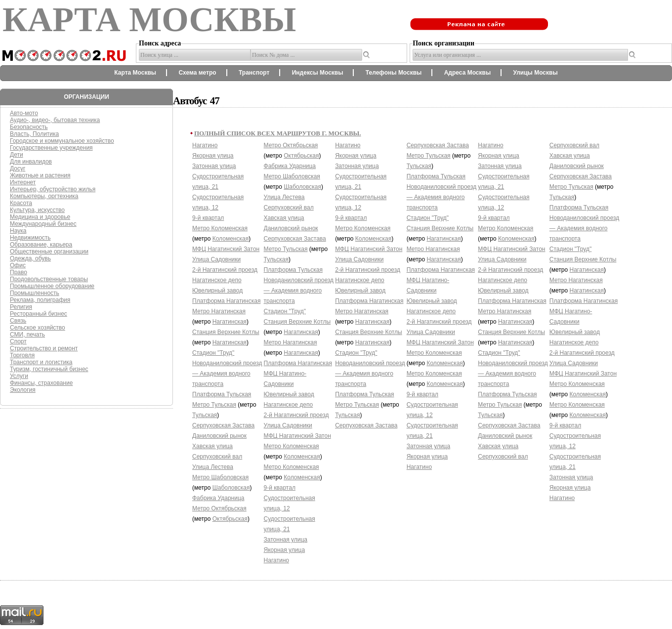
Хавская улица (212, 446)
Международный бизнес (43, 224)
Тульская (205, 415)
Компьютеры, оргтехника (44, 196)
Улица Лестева (213, 467)
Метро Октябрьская (219, 508)
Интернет (23, 182)
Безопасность (29, 127)
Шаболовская (231, 488)
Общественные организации (49, 252)
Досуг (18, 168)
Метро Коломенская (220, 228)
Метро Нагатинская (219, 311)
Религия (21, 307)
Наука (18, 231)
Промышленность (35, 293)
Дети (17, 155)
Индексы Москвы (318, 73)
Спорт (18, 341)
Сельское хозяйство (38, 328)
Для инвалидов (31, 162)
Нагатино (205, 145)
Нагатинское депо (217, 280)
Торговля (22, 355)
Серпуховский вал (217, 457)
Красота (21, 203)
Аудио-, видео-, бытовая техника (55, 120)
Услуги (19, 376)
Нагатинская (230, 322)
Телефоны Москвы (394, 73)
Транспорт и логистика (41, 362)
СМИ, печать (27, 335)
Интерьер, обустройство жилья (53, 189)
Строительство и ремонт (44, 348)
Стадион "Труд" (213, 353)
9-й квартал (208, 218)
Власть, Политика (34, 134)
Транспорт (254, 73)
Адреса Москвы (467, 73)
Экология (23, 390)
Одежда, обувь (30, 258)
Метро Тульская (214, 405)
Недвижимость (30, 238)
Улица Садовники (216, 259)
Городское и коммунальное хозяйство (62, 141)
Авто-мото (24, 113)
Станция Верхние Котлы (226, 332)
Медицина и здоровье (40, 217)
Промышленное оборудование (52, 286)
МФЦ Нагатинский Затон (226, 249)
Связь (18, 321)
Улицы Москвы (535, 73)
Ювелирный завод (217, 291)
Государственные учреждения (51, 148)
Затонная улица (214, 166)
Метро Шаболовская (220, 477)
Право (19, 272)
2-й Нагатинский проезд (225, 270)
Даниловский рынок (219, 436)
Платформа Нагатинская (226, 301)
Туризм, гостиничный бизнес (49, 369)
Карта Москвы (135, 73)
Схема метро (197, 73)
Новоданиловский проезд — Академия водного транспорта (227, 374)
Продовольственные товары (49, 279)
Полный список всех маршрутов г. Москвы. (278, 133)
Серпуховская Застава (223, 425)
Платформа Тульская (222, 394)
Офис (18, 265)
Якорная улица (213, 156)
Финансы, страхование (41, 383)
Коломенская (231, 239)
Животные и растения (40, 175)
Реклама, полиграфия (40, 300)
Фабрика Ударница (218, 498)
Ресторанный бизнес (39, 314)
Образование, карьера (41, 245)
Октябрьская (230, 519)
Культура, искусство (37, 210)
